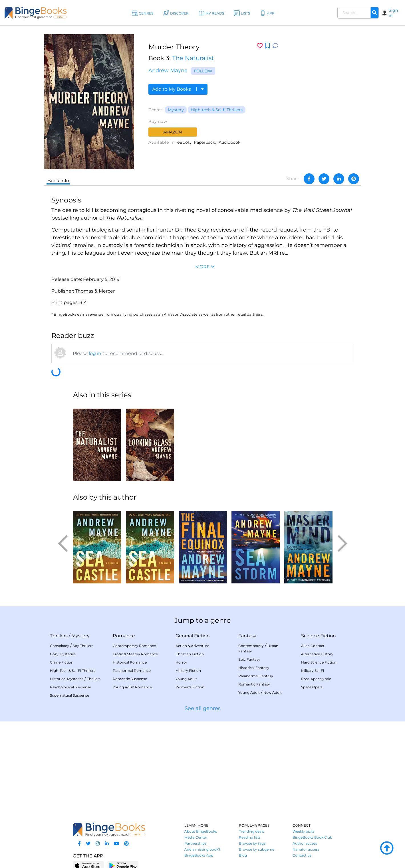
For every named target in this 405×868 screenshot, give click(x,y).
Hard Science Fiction (319, 662)
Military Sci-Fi (313, 671)
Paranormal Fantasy (256, 676)
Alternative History (317, 654)
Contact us (302, 855)
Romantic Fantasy (254, 684)
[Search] (374, 13)
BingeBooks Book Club (312, 837)
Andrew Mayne (168, 70)
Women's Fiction (190, 687)
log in (95, 353)
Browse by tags (252, 843)
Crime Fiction (62, 662)
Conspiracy (60, 646)
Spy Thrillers (83, 646)
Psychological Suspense (70, 687)
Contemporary (251, 646)
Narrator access (306, 849)
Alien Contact (313, 646)
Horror (181, 662)
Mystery (176, 110)
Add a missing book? (202, 849)
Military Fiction (188, 671)
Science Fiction (319, 636)
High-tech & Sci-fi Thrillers (217, 110)
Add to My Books (178, 89)
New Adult (273, 692)
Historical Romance (130, 662)
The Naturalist (193, 58)
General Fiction (193, 636)
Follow (203, 71)
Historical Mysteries (67, 679)
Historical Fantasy (254, 668)
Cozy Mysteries (63, 654)
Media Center (196, 837)
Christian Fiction (190, 654)
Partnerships (195, 843)
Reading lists (250, 837)
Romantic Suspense (130, 679)
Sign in (393, 13)
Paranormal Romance (132, 671)
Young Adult (186, 679)
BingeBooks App (199, 855)
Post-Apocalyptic (316, 679)
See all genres (203, 708)
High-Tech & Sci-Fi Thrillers (73, 671)
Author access (305, 843)
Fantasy (247, 636)
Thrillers (59, 636)
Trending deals (251, 831)
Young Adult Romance (132, 687)
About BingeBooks (201, 831)
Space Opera (312, 687)
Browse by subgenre (257, 849)
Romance (124, 636)
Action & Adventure (192, 646)
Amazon (173, 132)
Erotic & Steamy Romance (135, 654)
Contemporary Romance (134, 646)
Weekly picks (304, 831)
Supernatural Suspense (69, 695)
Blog (243, 855)
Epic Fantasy (249, 659)
